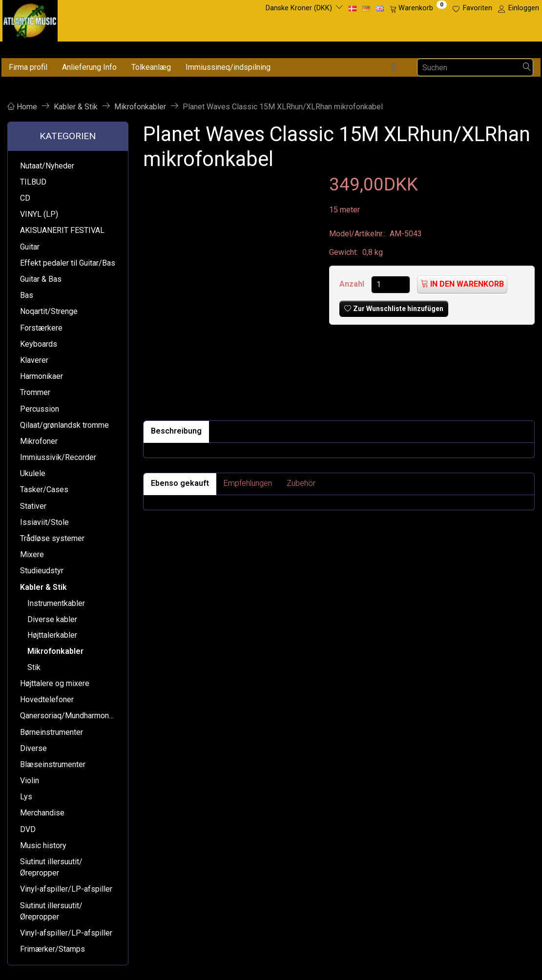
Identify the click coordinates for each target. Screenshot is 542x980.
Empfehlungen (248, 483)
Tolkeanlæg (151, 67)
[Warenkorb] (418, 8)
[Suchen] (527, 68)
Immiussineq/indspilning (228, 67)
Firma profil (28, 67)
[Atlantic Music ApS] (30, 19)
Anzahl (353, 284)
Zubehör (301, 483)
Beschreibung (176, 431)
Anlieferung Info (89, 67)
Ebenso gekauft (180, 483)
